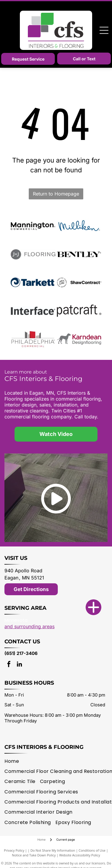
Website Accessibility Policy (80, 855)
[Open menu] (104, 30)
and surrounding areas (29, 626)
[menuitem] (14, 761)
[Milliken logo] (79, 226)
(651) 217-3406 (21, 653)
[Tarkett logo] (33, 283)
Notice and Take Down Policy (34, 855)
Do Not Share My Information (53, 850)
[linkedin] (19, 665)
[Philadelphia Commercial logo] (33, 339)
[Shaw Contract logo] (79, 283)
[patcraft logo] (79, 311)
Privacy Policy (14, 850)
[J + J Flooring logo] (33, 254)
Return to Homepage (56, 194)
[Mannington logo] (33, 226)
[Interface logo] (33, 311)
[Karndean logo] (79, 339)
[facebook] (9, 665)
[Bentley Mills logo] (79, 254)
